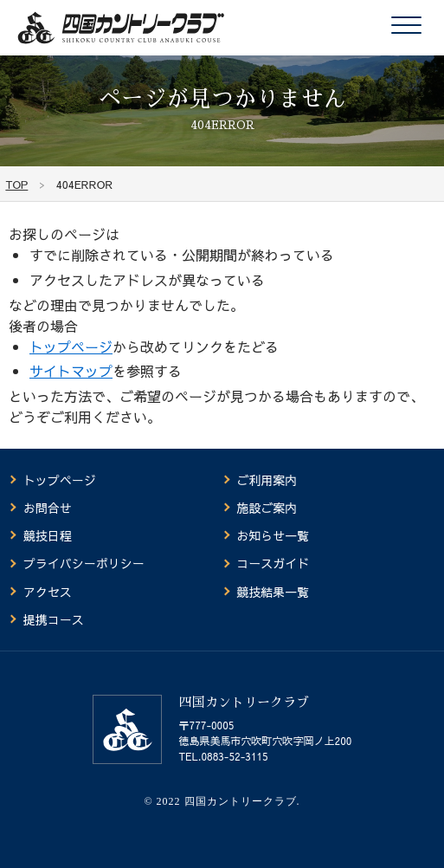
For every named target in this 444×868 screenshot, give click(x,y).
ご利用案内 (267, 480)
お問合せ (48, 508)
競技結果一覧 (273, 592)
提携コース (54, 619)
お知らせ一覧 (273, 535)
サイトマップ (71, 371)
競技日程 (48, 535)
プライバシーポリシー (84, 563)
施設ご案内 (267, 508)
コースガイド (273, 563)
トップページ (71, 347)
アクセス (48, 592)
